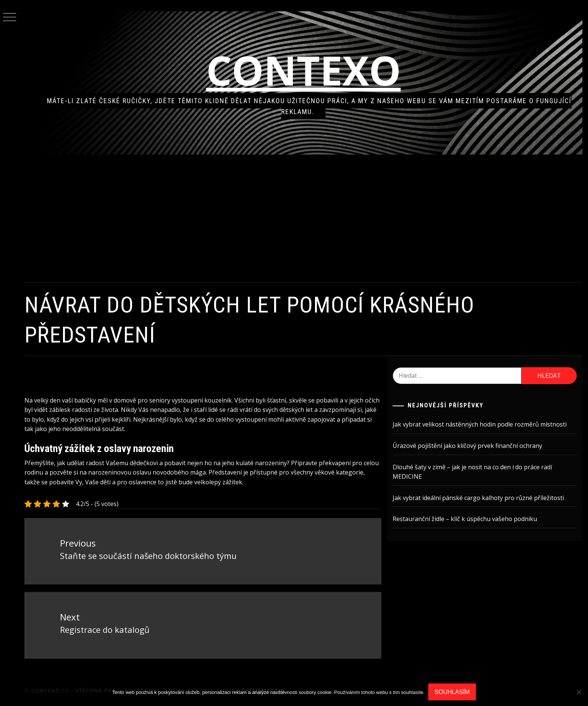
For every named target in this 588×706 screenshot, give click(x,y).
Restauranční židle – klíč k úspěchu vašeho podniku (465, 519)
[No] (579, 692)
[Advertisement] (303, 218)
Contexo (304, 70)
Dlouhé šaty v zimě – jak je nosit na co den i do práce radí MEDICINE (472, 472)
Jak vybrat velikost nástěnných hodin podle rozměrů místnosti (480, 424)
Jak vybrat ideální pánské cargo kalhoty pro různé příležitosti (478, 498)
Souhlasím (452, 692)
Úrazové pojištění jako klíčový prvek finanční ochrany (467, 446)
